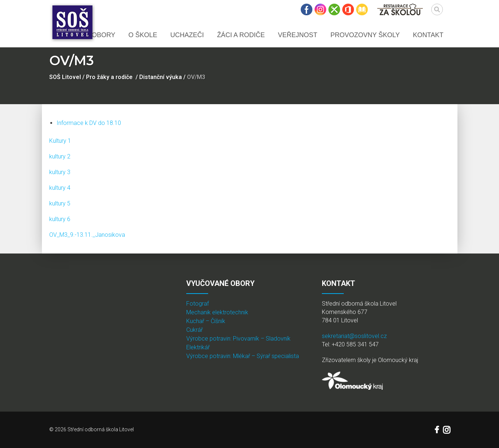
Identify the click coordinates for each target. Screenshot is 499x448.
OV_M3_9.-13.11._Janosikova (87, 235)
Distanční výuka (161, 77)
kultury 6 (60, 219)
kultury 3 (60, 172)
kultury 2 (60, 156)
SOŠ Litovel (65, 77)
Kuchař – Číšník (206, 321)
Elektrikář (198, 347)
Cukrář (194, 330)
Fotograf (198, 304)
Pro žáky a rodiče (109, 77)
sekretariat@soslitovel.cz (354, 336)
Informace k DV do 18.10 (89, 123)
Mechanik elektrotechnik (217, 312)
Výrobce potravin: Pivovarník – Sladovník (238, 339)
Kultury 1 (60, 141)
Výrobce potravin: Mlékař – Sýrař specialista (243, 356)
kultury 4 (60, 188)
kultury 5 (60, 203)
